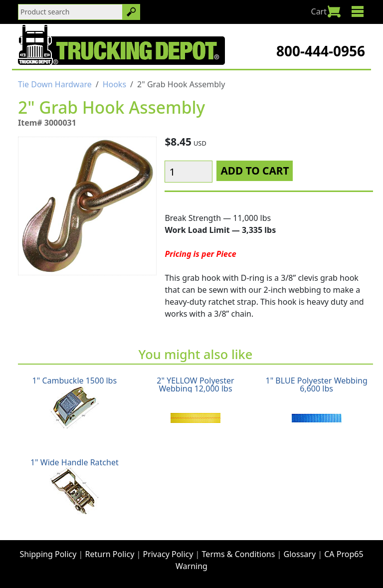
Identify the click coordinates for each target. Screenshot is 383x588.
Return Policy (110, 554)
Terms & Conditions (239, 554)
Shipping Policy (48, 554)
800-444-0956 (321, 51)
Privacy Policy (168, 554)
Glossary (300, 554)
